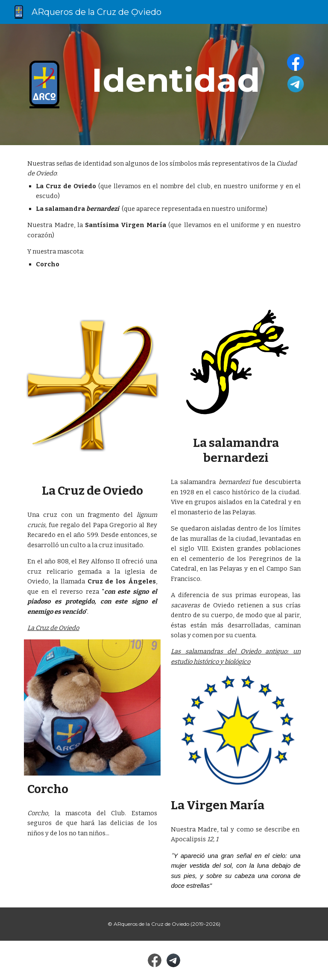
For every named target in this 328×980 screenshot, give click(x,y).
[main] (176, 80)
